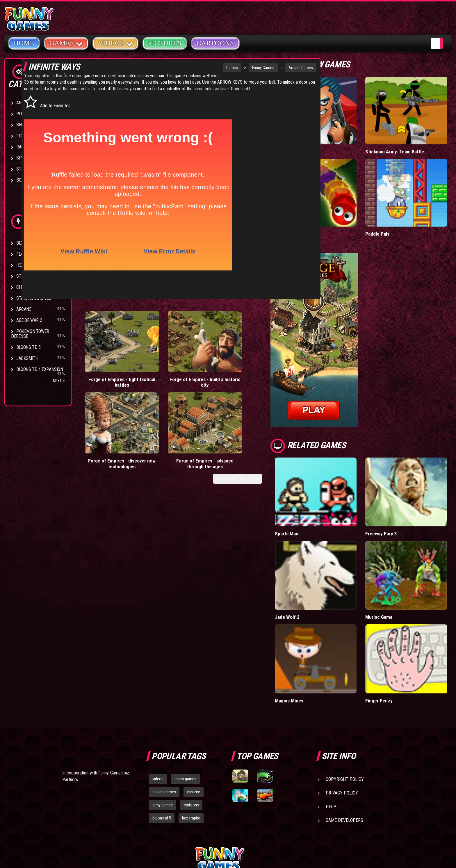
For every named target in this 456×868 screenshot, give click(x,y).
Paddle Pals (393, 208)
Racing (23, 147)
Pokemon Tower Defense (30, 334)
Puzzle (24, 114)
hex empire (191, 752)
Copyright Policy (345, 713)
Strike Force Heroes (37, 276)
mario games (185, 713)
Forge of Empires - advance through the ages (267, 353)
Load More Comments (269, 371)
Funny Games (236, 68)
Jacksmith (27, 358)
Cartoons (215, 43)
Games (205, 68)
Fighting (25, 136)
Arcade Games (274, 68)
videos (158, 713)
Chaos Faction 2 (33, 287)
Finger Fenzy (394, 634)
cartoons (191, 739)
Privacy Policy (342, 727)
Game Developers (344, 754)
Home (24, 43)
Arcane (24, 309)
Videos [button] (115, 43)
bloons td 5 (162, 752)
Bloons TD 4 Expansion (40, 369)
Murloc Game (395, 564)
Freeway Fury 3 (397, 494)
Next (59, 381)
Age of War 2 (29, 320)
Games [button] (66, 43)
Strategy (26, 169)
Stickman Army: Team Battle (410, 138)
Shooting (26, 125)
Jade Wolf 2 (319, 564)
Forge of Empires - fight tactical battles (107, 350)
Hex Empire (28, 265)
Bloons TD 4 (28, 243)
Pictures (165, 43)
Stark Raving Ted (34, 298)
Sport (23, 158)
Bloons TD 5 (28, 347)
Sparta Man (318, 494)
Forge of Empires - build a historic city (160, 350)
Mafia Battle (319, 138)
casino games (164, 726)
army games (163, 739)
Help (331, 740)
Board (23, 180)
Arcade (24, 103)
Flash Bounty (31, 254)
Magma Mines (321, 634)
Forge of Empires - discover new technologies (213, 353)
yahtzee (194, 726)
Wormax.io (317, 208)
